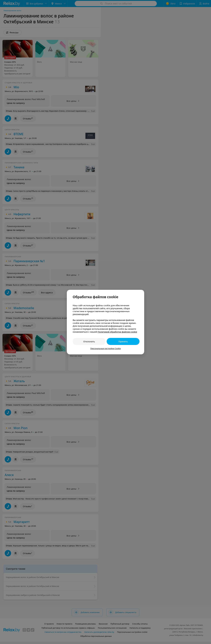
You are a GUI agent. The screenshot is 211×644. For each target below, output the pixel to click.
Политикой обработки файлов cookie (117, 332)
